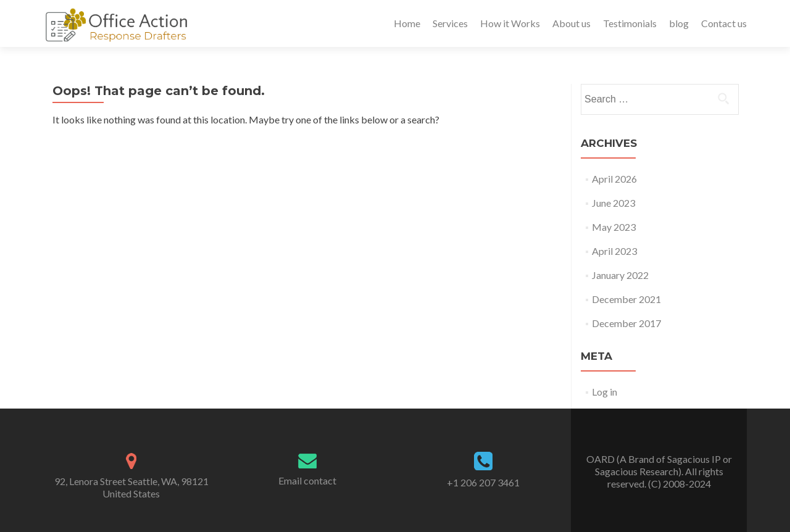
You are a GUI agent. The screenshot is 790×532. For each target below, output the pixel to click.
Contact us (724, 23)
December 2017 (626, 323)
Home (407, 23)
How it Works (510, 23)
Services (450, 23)
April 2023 (614, 251)
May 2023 (614, 227)
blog (679, 23)
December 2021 (626, 299)
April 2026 (614, 179)
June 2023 (613, 203)
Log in (605, 392)
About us (572, 23)
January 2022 (620, 275)
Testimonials (630, 23)
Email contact (307, 480)
